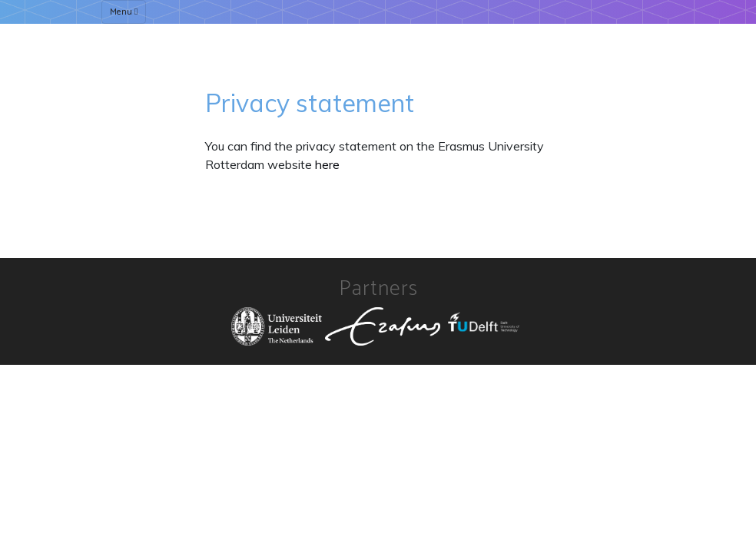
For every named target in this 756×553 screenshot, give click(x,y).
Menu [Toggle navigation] (124, 12)
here (327, 164)
